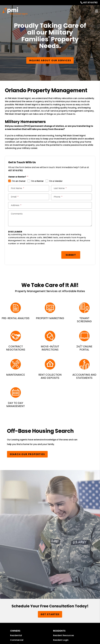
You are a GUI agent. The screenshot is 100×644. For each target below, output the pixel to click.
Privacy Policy (26, 593)
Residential (16, 511)
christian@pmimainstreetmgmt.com (30, 559)
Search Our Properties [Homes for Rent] (27, 454)
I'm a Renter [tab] (37, 181)
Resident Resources (64, 511)
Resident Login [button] (61, 516)
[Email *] (29, 197)
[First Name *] (29, 188)
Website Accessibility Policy (15, 608)
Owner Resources (19, 520)
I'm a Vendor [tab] (56, 181)
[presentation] (28, 254)
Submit (71, 255)
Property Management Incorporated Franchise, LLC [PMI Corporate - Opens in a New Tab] (61, 575)
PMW (4, 593)
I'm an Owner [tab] (19, 181)
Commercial (17, 516)
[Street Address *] (50, 205)
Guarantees (16, 525)
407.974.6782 (90, 3)
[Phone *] (71, 197)
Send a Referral (61, 529)
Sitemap (13, 593)
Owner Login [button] (17, 529)
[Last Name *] (71, 188)
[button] (55, 546)
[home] (15, 11)
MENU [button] (97, 11)
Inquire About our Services (50, 60)
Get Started (50, 490)
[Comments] (50, 218)
